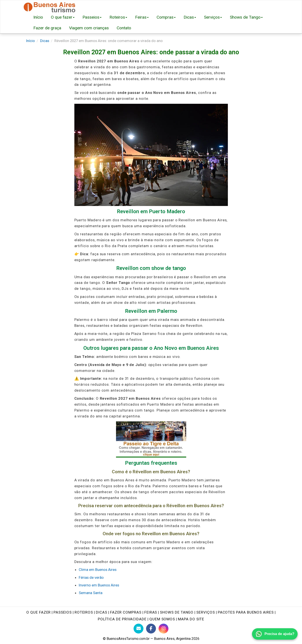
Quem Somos (162, 619)
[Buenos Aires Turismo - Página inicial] (50, 6)
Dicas (190, 17)
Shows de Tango (246, 17)
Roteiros (118, 17)
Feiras (142, 17)
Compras (166, 17)
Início (38, 17)
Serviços (213, 17)
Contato (124, 28)
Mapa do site (191, 619)
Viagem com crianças (89, 28)
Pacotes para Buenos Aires (246, 612)
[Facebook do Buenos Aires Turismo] (151, 629)
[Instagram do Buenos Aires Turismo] (164, 629)
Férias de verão (91, 577)
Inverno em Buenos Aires (99, 585)
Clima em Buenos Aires (98, 570)
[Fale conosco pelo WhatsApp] (275, 634)
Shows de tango (177, 612)
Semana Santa (91, 593)
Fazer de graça (47, 28)
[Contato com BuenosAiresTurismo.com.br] (138, 629)
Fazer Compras (126, 612)
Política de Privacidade (122, 619)
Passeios (92, 17)
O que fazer (63, 17)
